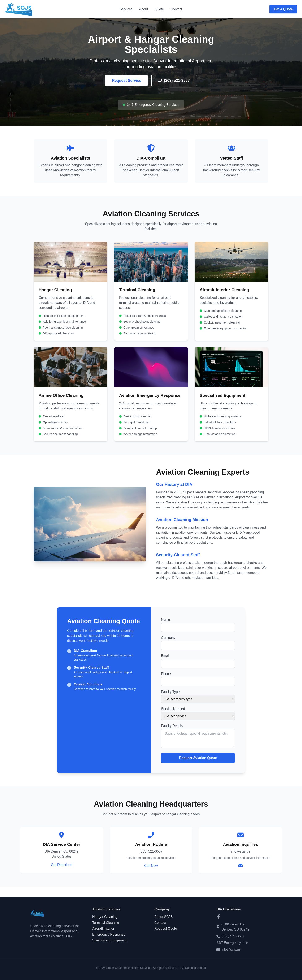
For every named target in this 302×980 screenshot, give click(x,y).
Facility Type (170, 692)
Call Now (151, 866)
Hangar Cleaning (105, 917)
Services (126, 9)
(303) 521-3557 (174, 81)
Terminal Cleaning (106, 923)
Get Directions (62, 865)
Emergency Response (109, 934)
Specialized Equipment (109, 940)
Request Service (126, 81)
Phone (166, 674)
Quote (159, 9)
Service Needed (173, 709)
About (144, 9)
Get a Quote (283, 9)
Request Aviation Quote (198, 758)
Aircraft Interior (103, 929)
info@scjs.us (231, 949)
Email (165, 656)
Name (166, 620)
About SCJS (163, 917)
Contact (176, 9)
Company (168, 638)
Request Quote (166, 929)
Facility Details (172, 726)
